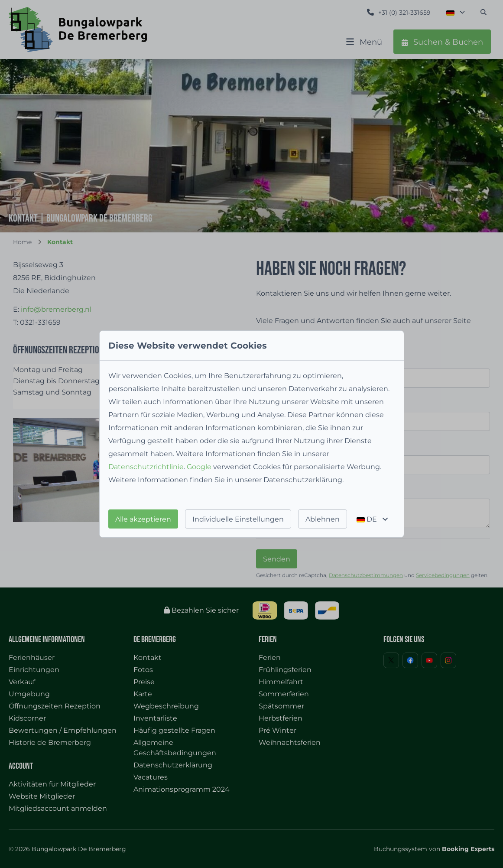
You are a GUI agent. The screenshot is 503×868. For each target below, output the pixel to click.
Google (199, 467)
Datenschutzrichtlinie (146, 467)
